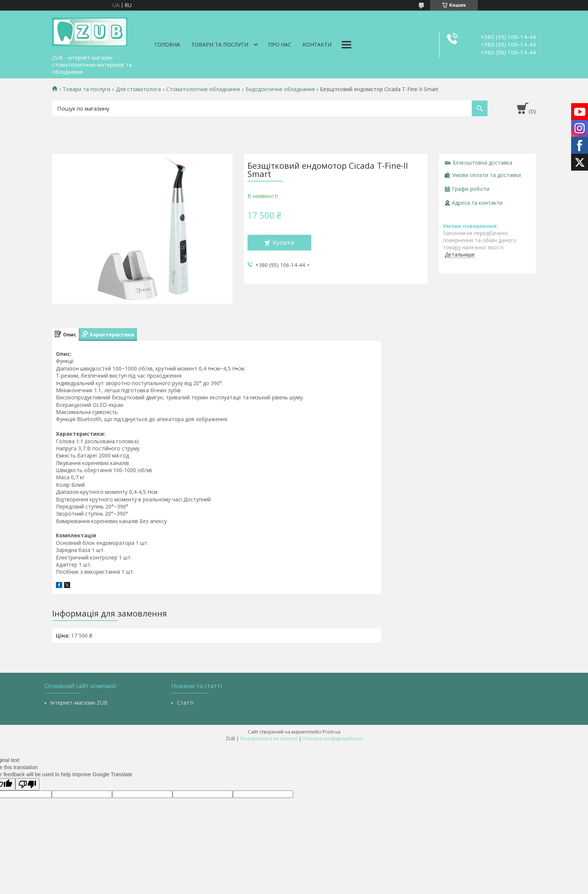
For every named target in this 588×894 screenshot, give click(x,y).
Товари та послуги (220, 44)
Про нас (280, 44)
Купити (283, 243)
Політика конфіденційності (332, 739)
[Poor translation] (27, 784)
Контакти (317, 44)
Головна (167, 44)
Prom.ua (331, 732)
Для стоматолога (138, 89)
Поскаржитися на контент (269, 739)
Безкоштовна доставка (482, 163)
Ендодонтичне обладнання (280, 89)
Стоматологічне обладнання (203, 89)
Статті (185, 703)
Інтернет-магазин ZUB (79, 703)
